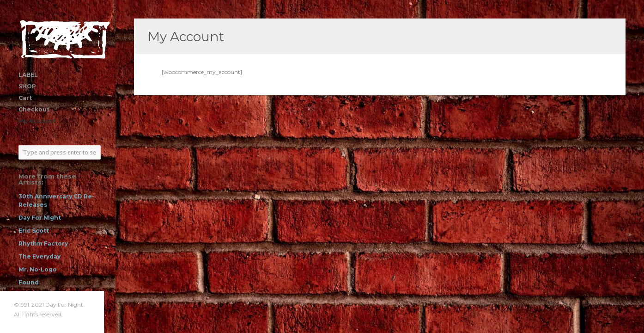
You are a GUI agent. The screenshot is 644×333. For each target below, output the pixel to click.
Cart (25, 98)
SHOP (27, 86)
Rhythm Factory (43, 244)
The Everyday (39, 256)
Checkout (34, 109)
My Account (37, 121)
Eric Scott (34, 231)
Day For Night (40, 218)
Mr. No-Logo (38, 269)
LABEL (28, 75)
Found (29, 282)
